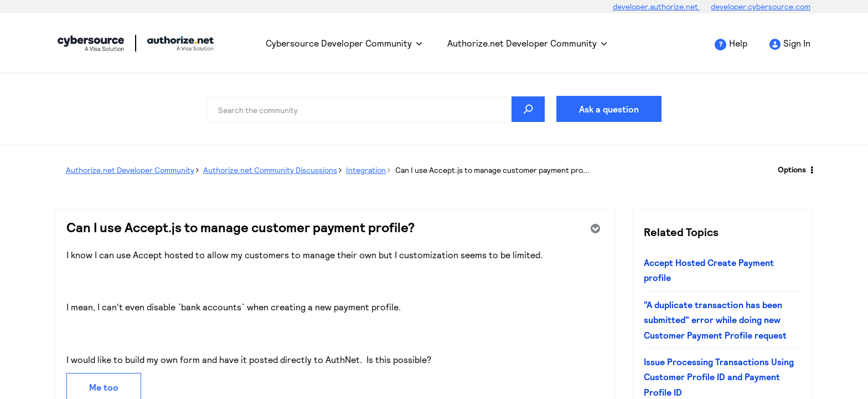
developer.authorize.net (656, 6)
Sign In (797, 43)
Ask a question (609, 109)
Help (738, 43)
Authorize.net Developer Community (522, 43)
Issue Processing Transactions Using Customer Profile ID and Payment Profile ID (719, 377)
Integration (366, 170)
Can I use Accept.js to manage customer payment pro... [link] (492, 170)
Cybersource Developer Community (91, 43)
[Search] (376, 109)
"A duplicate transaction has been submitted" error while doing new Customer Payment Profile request (715, 320)
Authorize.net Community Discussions (270, 170)
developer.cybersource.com (761, 6)
